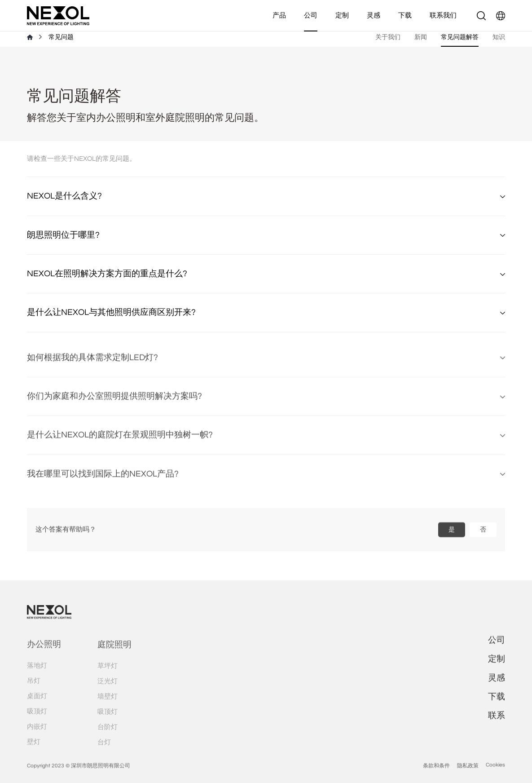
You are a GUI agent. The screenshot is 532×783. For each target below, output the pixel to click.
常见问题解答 (460, 37)
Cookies (495, 774)
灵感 (374, 15)
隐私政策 (468, 775)
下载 (405, 15)
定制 (342, 15)
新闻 (421, 37)
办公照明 (44, 654)
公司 (311, 15)
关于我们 (388, 37)
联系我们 (443, 15)
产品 (279, 15)
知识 (499, 37)
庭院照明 (114, 655)
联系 (497, 721)
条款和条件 (436, 775)
